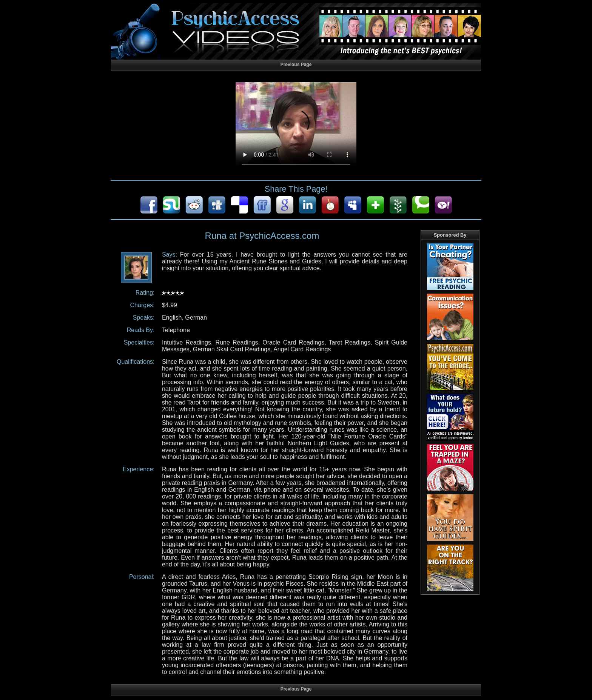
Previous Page (296, 65)
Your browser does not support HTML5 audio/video (296, 128)
